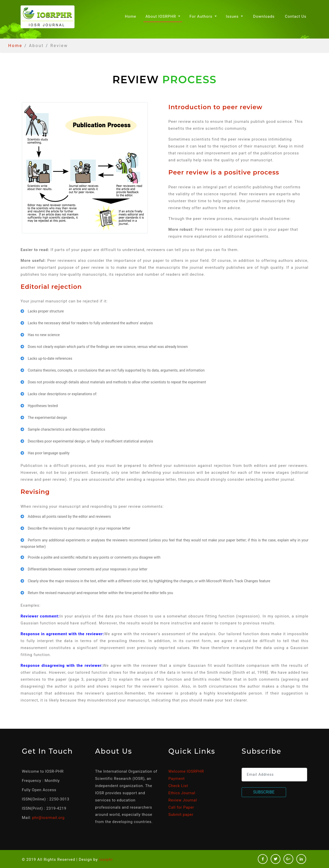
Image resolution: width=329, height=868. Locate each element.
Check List (178, 786)
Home (132, 16)
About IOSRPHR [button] (161, 16)
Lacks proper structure (46, 311)
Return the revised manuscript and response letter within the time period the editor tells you (100, 593)
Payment (177, 779)
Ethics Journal (182, 793)
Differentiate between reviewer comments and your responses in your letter (88, 569)
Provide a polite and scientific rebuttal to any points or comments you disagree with (94, 557)
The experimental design (47, 418)
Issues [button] (233, 16)
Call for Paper (181, 807)
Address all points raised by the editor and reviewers (69, 516)
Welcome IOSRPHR (186, 771)
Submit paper (181, 815)
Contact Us (296, 16)
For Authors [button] (202, 16)
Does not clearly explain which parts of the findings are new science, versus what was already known (108, 347)
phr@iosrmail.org (48, 818)
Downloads (264, 16)
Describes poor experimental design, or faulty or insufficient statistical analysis (90, 441)
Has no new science (44, 335)
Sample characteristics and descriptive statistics (66, 429)
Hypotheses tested (43, 406)
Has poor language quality (49, 453)
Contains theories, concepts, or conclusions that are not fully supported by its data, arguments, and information (116, 370)
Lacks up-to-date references (50, 358)
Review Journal (183, 800)
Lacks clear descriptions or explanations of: (62, 394)
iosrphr (106, 860)
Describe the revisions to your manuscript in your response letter (79, 528)
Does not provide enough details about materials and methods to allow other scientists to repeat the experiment (117, 382)
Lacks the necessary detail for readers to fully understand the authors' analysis (90, 323)
